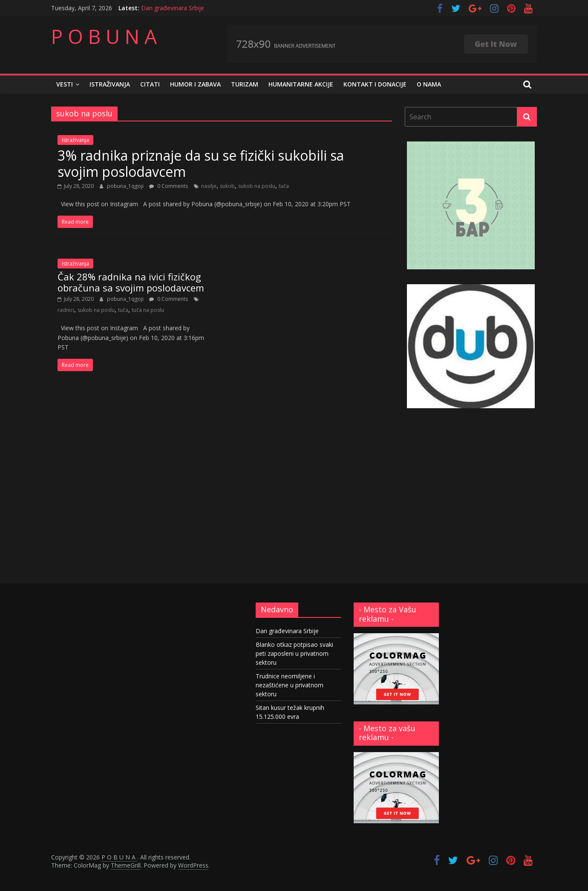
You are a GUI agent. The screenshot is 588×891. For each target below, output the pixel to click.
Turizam (245, 84)
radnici (66, 310)
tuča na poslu (148, 310)
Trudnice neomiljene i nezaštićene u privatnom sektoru (290, 685)
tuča (284, 186)
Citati (150, 84)
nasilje (209, 186)
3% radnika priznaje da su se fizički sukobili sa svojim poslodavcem (201, 163)
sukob (227, 186)
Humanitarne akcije (301, 84)
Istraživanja (110, 84)
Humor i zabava (195, 84)
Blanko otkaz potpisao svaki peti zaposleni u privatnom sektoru (294, 653)
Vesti (65, 84)
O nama (429, 84)
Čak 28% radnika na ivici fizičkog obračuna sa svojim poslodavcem (131, 282)
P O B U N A (104, 36)
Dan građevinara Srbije (173, 8)
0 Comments (169, 186)
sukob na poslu (257, 186)
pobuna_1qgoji (126, 186)
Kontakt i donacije (375, 84)
